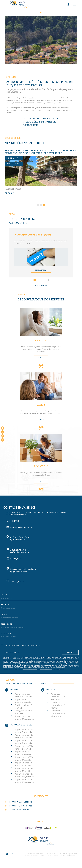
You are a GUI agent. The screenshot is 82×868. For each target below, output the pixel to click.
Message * (6, 636)
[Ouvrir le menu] (75, 4)
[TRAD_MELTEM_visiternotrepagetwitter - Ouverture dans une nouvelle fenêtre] (3, 432)
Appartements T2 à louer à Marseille (24, 760)
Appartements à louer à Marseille (23, 703)
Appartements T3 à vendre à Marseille (24, 738)
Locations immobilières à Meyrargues (58, 715)
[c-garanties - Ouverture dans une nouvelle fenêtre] (29, 830)
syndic (31, 102)
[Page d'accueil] (19, 4)
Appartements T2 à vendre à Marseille (24, 733)
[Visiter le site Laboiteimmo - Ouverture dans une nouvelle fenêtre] (12, 856)
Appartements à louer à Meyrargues (24, 720)
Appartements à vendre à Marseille (24, 697)
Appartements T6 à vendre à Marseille (24, 749)
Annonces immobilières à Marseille (58, 699)
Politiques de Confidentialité (30, 671)
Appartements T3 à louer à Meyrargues (24, 783)
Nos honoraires (51, 855)
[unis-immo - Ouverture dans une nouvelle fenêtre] (38, 830)
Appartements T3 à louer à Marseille (24, 766)
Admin (49, 857)
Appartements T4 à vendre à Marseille (24, 744)
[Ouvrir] (67, 4)
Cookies (73, 857)
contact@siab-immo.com (22, 529)
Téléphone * (7, 626)
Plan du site (60, 855)
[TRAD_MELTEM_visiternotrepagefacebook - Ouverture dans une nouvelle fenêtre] (3, 428)
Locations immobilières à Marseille (58, 707)
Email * (5, 616)
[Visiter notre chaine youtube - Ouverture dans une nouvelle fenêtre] (3, 436)
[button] (38, 57)
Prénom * (6, 607)
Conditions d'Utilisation (46, 671)
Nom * (4, 597)
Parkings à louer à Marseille (23, 708)
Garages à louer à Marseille (23, 714)
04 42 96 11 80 (18, 584)
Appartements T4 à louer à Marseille (24, 772)
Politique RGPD (64, 857)
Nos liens (56, 857)
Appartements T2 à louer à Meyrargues (24, 777)
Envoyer (70, 654)
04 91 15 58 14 (16, 561)
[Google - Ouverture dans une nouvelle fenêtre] (3, 440)
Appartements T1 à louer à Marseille (24, 755)
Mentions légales (71, 855)
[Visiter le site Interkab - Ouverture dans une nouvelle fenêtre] (50, 830)
